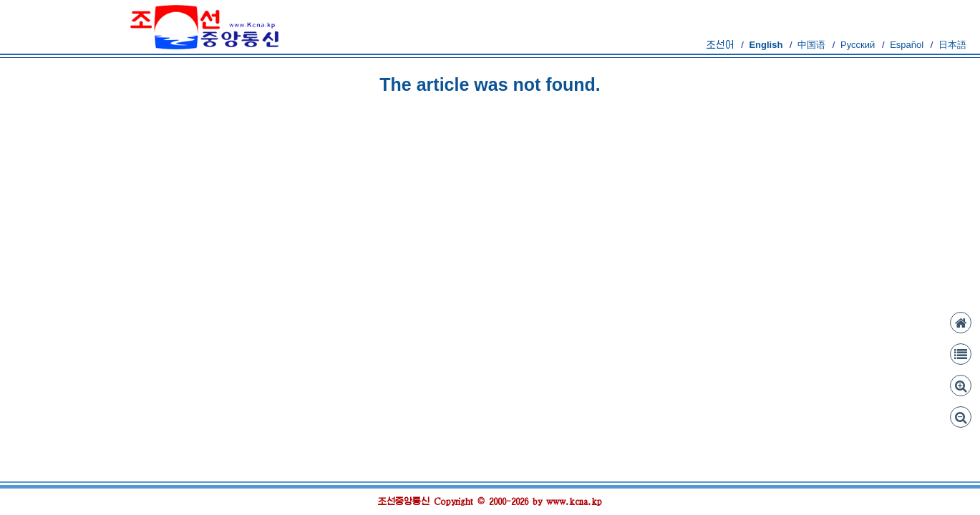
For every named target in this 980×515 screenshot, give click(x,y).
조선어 (721, 45)
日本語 (952, 45)
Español (907, 45)
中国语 (811, 45)
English (766, 45)
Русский (858, 45)
